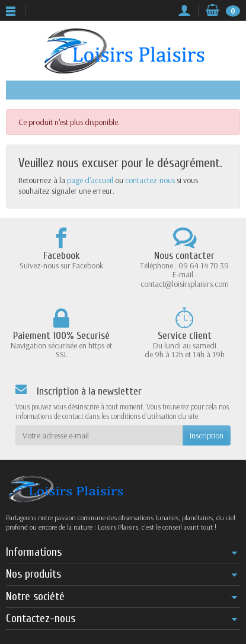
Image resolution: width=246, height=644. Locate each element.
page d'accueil (90, 180)
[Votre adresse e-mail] (99, 435)
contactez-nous (150, 180)
